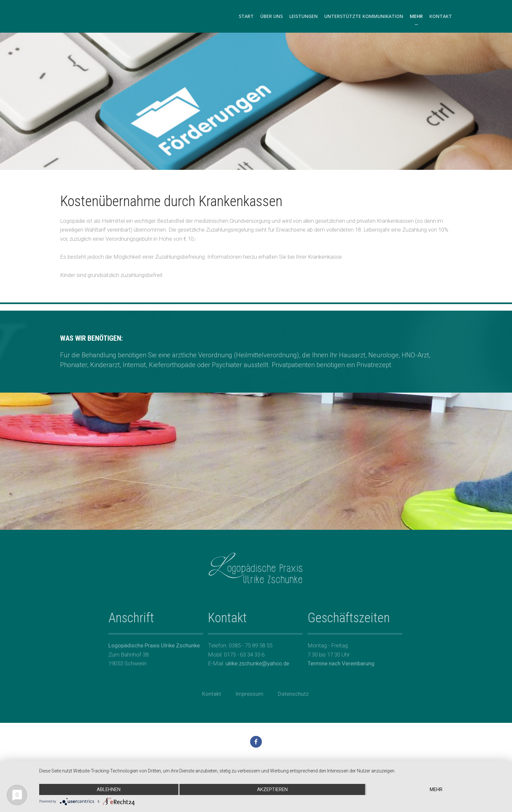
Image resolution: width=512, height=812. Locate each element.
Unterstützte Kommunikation (364, 16)
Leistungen (304, 16)
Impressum (248, 694)
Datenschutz (292, 694)
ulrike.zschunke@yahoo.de (256, 663)
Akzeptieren (272, 789)
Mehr (416, 16)
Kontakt (441, 16)
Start (246, 16)
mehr (436, 789)
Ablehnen (109, 789)
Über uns (272, 16)
